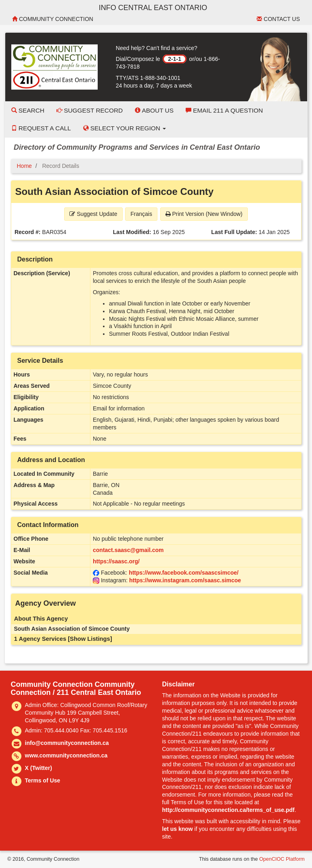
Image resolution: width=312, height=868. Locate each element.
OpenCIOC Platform (282, 859)
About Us (154, 110)
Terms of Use (43, 780)
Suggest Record (90, 110)
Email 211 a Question (224, 110)
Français (141, 214)
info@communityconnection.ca (67, 743)
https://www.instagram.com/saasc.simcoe (185, 580)
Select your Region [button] (125, 128)
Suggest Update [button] (93, 214)
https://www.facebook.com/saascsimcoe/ (184, 573)
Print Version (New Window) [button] (204, 214)
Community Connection (53, 19)
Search (28, 110)
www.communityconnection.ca (66, 755)
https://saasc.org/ (116, 561)
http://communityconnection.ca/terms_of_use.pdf (228, 810)
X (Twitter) (39, 768)
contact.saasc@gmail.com (128, 550)
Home (24, 166)
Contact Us (278, 19)
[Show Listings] (90, 639)
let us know (178, 829)
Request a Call (41, 128)
